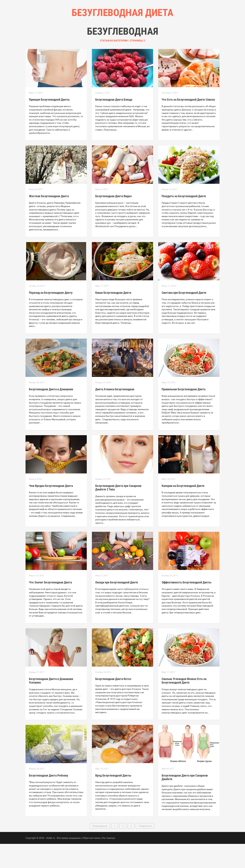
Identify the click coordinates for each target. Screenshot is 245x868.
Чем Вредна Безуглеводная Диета (51, 510)
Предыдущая (100, 850)
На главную (109, 862)
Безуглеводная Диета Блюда (114, 124)
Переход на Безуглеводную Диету (51, 317)
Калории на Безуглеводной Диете (183, 510)
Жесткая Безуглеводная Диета (49, 220)
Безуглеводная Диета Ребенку (48, 800)
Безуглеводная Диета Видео (113, 220)
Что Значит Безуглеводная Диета (50, 606)
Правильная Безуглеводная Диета (183, 413)
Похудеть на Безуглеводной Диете (184, 220)
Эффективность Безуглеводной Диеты (186, 606)
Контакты (137, 34)
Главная (102, 34)
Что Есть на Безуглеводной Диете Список (188, 124)
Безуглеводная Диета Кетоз (113, 703)
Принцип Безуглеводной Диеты (49, 124)
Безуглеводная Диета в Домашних (51, 413)
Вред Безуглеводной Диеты (113, 800)
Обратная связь (92, 862)
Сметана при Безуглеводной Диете (184, 317)
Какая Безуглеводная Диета (113, 317)
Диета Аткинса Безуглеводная (115, 413)
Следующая (145, 850)
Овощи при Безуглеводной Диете (117, 606)
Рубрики (119, 34)
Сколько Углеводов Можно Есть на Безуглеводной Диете (184, 705)
